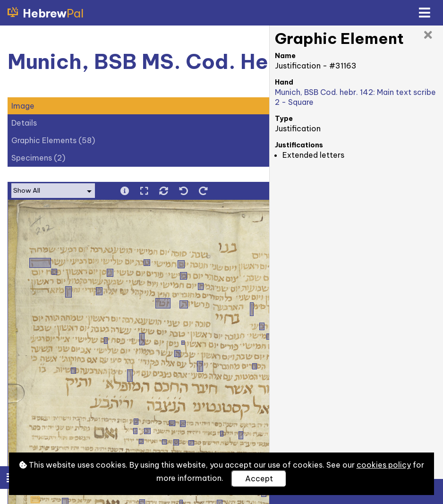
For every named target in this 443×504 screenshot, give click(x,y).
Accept (259, 478)
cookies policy (384, 465)
